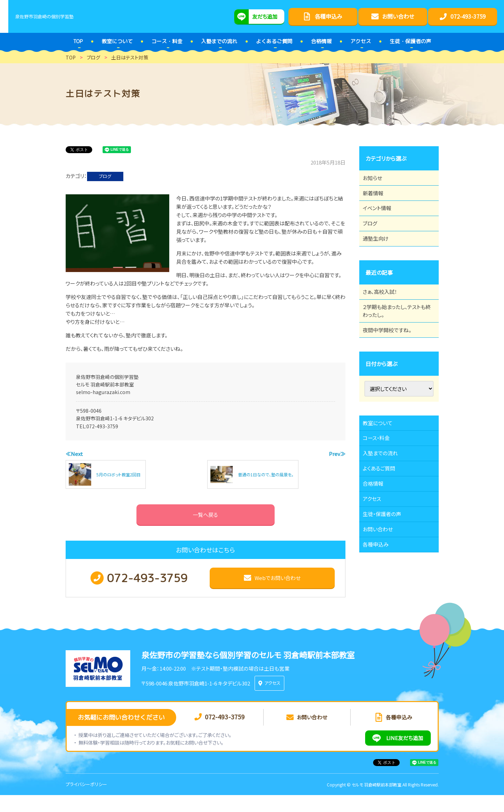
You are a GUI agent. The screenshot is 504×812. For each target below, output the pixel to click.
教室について (381, 456)
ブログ (105, 176)
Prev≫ (337, 454)
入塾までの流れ (384, 494)
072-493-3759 (102, 426)
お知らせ (376, 180)
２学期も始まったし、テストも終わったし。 (397, 336)
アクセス (375, 551)
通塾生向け (379, 256)
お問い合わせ (382, 589)
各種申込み (379, 608)
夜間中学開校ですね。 (391, 359)
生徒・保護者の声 (386, 570)
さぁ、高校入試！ (384, 313)
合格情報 (377, 532)
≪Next (74, 454)
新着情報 (377, 199)
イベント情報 (381, 218)
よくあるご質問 (383, 513)
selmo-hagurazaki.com (103, 392)
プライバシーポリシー (86, 801)
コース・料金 (380, 475)
